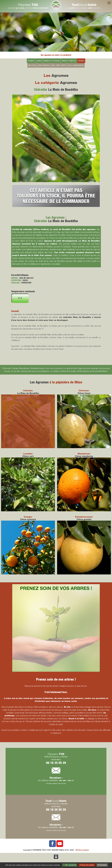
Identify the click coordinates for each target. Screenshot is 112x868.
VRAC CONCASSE (44, 65)
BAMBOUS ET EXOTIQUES (52, 61)
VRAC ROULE (32, 65)
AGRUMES (81, 61)
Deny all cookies (87, 865)
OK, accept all (70, 865)
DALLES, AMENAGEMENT (76, 65)
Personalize (102, 865)
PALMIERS (31, 61)
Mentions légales (82, 850)
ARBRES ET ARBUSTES (69, 61)
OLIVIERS (39, 61)
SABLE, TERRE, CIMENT (58, 65)
